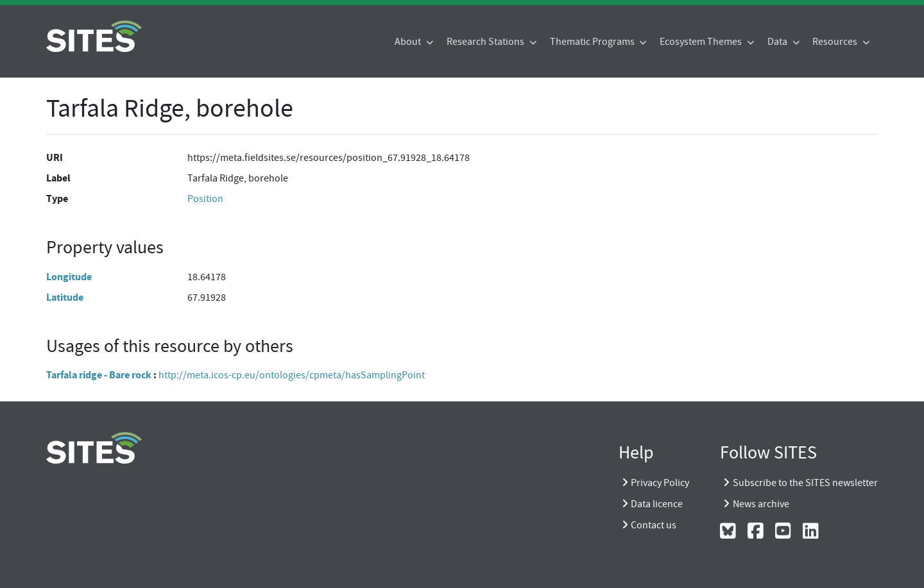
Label (58, 178)
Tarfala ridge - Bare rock (99, 375)
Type (57, 198)
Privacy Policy (660, 483)
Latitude (65, 297)
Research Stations (486, 42)
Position (205, 199)
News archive (761, 504)
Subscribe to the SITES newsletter (805, 483)
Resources (836, 42)
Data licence (657, 504)
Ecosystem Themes (702, 42)
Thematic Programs (593, 42)
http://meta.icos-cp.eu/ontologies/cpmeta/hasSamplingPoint (292, 375)
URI (55, 157)
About (409, 42)
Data (778, 42)
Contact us (654, 525)
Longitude (69, 277)
